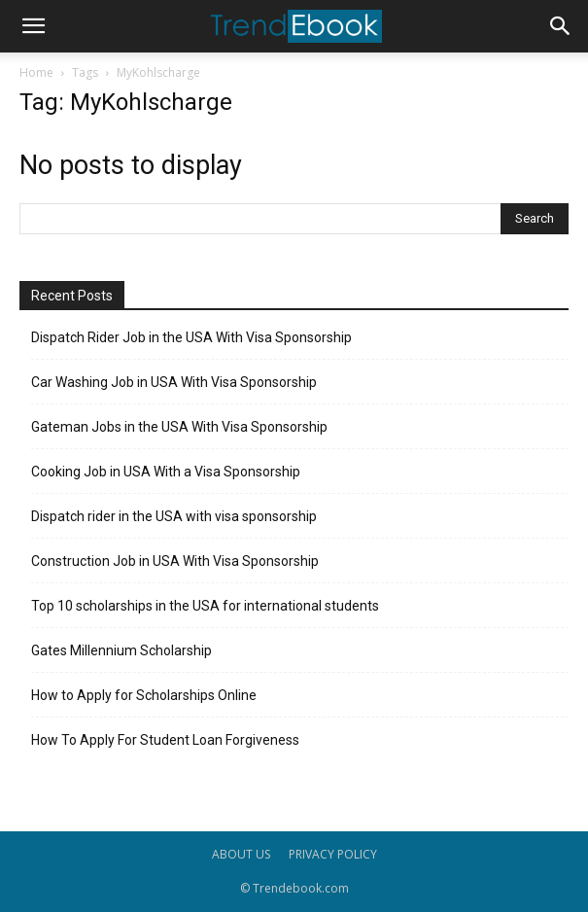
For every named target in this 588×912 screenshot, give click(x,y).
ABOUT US (241, 854)
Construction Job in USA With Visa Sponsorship (175, 561)
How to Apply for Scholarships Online (144, 695)
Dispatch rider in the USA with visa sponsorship (174, 516)
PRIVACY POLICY (333, 854)
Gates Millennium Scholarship (121, 650)
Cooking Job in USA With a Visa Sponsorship (166, 472)
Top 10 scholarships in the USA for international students (205, 606)
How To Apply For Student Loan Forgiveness (165, 740)
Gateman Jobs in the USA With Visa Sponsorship (179, 427)
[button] (33, 26)
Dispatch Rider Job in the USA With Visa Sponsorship (191, 337)
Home (36, 72)
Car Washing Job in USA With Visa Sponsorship (174, 382)
